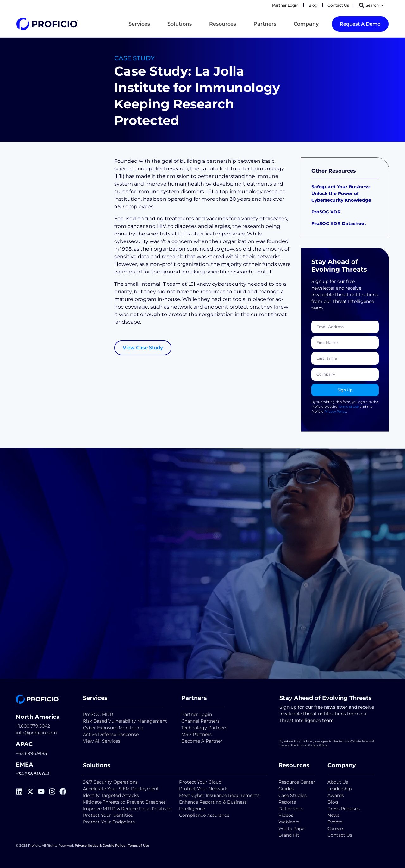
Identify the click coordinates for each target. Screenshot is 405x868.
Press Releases (344, 809)
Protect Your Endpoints (109, 822)
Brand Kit (289, 835)
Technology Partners (204, 728)
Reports (288, 802)
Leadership (340, 789)
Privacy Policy (335, 411)
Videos (286, 815)
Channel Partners (200, 721)
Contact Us (340, 835)
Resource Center (297, 782)
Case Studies (293, 795)
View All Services (102, 741)
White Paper (292, 828)
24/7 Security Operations (110, 782)
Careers (336, 828)
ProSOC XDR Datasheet (339, 223)
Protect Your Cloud (201, 782)
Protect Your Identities (108, 815)
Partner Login (197, 714)
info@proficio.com (36, 733)
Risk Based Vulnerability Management (125, 721)
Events (335, 822)
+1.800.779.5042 (33, 726)
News (333, 815)
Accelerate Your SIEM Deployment (121, 789)
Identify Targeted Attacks (111, 795)
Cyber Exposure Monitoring (113, 728)
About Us (338, 782)
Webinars (289, 822)
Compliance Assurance (204, 815)
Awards (336, 795)
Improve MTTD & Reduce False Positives (127, 809)
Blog (333, 802)
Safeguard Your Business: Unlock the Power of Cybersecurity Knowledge (341, 193)
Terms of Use (349, 407)
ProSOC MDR (98, 714)
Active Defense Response (111, 734)
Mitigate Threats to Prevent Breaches (124, 802)
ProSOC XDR (326, 212)
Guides (286, 789)
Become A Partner (202, 741)
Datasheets (291, 809)
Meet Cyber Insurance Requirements (219, 795)
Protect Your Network (203, 789)
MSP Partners (196, 734)
